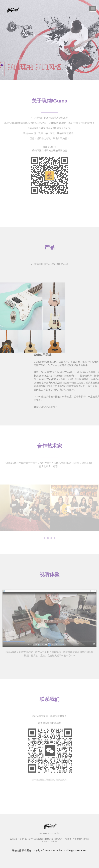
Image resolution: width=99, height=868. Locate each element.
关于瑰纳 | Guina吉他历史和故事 (51, 116)
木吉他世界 (77, 839)
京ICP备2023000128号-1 (49, 833)
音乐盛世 (46, 841)
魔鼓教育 (59, 839)
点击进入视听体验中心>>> (61, 654)
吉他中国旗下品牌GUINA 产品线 (51, 263)
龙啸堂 (86, 839)
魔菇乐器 (50, 839)
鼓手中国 (32, 839)
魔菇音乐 (41, 839)
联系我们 (54, 841)
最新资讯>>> (50, 146)
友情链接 (14, 839)
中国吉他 (68, 839)
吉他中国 (23, 839)
